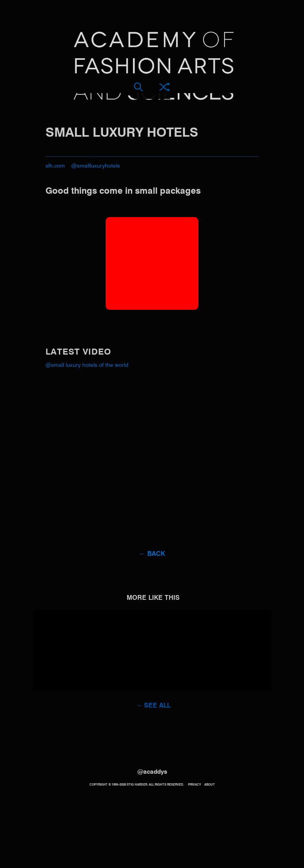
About (210, 785)
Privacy (195, 785)
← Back (152, 554)
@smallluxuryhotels (96, 166)
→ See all (153, 706)
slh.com (55, 166)
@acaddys (152, 772)
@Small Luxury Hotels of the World (87, 365)
